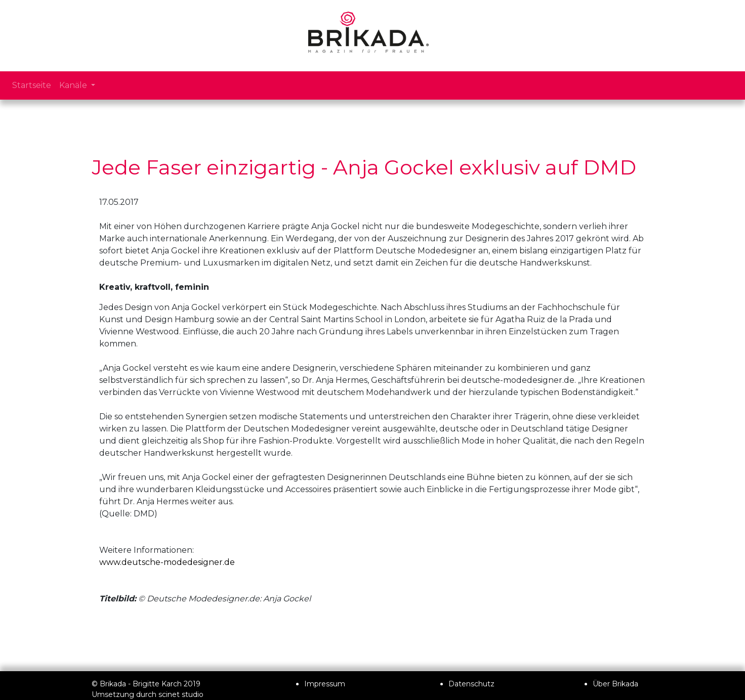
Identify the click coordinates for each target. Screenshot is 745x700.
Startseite (32, 85)
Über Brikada (615, 684)
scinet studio (181, 694)
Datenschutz (471, 684)
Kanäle (74, 85)
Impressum (325, 684)
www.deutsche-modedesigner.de (167, 562)
